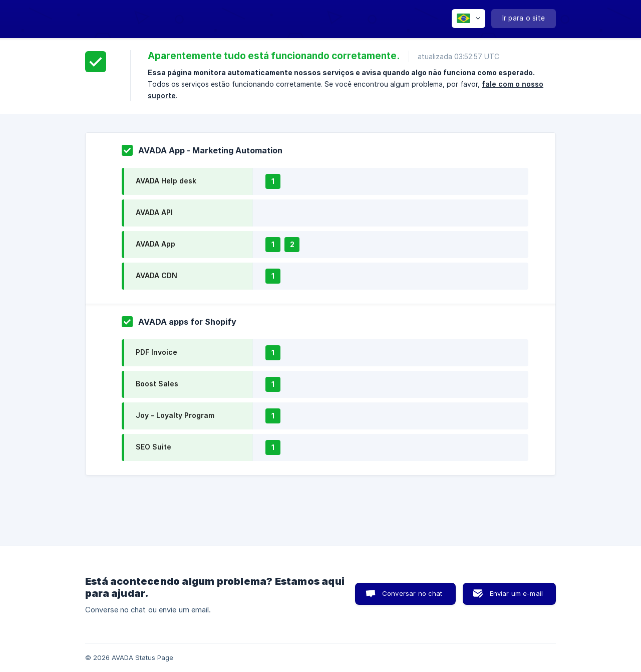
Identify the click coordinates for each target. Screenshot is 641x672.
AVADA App (155, 244)
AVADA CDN (156, 275)
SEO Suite (153, 447)
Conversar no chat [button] (412, 593)
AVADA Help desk (166, 181)
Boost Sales (157, 384)
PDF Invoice (156, 352)
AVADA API (154, 212)
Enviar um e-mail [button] (516, 593)
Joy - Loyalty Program (175, 415)
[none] (468, 19)
